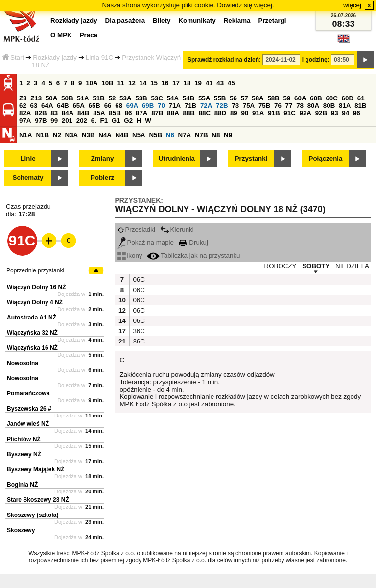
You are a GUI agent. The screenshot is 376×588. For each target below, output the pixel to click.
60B (316, 98)
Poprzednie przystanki (35, 270)
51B (98, 98)
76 (278, 106)
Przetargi (272, 20)
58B (273, 98)
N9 (228, 135)
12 (132, 83)
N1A (26, 135)
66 (108, 106)
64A (47, 106)
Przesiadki (136, 230)
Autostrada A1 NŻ (32, 318)
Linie (28, 159)
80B (329, 106)
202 (82, 120)
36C (138, 331)
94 (345, 113)
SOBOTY (316, 266)
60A (300, 98)
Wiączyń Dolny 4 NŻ (35, 302)
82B (41, 113)
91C (289, 113)
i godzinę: (316, 60)
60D (348, 98)
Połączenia (326, 159)
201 (67, 120)
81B (360, 106)
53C (157, 98)
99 (54, 120)
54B (188, 98)
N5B (155, 135)
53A (125, 98)
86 (128, 113)
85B (115, 113)
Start (13, 58)
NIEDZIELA (352, 266)
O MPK (61, 35)
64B (63, 106)
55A (204, 98)
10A (92, 83)
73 (235, 106)
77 (289, 106)
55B (220, 98)
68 (119, 106)
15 (154, 83)
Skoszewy (21, 530)
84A (68, 113)
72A (206, 106)
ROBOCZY (281, 266)
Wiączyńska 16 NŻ (32, 348)
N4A (105, 135)
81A (345, 106)
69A (132, 106)
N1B (42, 135)
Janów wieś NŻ (28, 424)
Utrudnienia (177, 159)
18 (187, 83)
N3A (72, 135)
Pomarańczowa (28, 393)
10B (107, 83)
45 (231, 83)
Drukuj (193, 242)
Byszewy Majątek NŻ (35, 469)
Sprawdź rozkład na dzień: (224, 60)
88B (188, 113)
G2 (128, 120)
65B (94, 106)
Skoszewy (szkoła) (33, 515)
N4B (122, 135)
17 (176, 83)
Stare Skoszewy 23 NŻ (38, 500)
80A (313, 106)
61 (361, 98)
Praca (89, 35)
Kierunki (177, 230)
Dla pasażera (125, 20)
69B (148, 106)
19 (198, 83)
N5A (139, 135)
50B (67, 98)
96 (357, 113)
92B (321, 113)
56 (233, 98)
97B (41, 120)
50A (51, 98)
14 (143, 83)
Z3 (23, 98)
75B (264, 106)
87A (141, 113)
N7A (185, 135)
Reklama (237, 20)
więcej (352, 5)
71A (175, 106)
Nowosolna (23, 363)
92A (305, 113)
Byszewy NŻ (24, 454)
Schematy (28, 178)
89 (234, 113)
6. (94, 120)
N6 (170, 135)
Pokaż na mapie (146, 242)
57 (245, 98)
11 (121, 83)
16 (165, 83)
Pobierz (102, 178)
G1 (116, 120)
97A (25, 120)
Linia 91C (99, 58)
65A (78, 106)
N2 (57, 135)
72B (222, 106)
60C (331, 98)
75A (249, 106)
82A (25, 113)
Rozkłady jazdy (55, 58)
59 (287, 98)
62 (23, 106)
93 (335, 113)
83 (54, 113)
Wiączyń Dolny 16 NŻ (36, 287)
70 (161, 106)
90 (245, 113)
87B (157, 113)
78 (300, 106)
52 (112, 98)
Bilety (162, 20)
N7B (201, 135)
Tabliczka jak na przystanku (193, 256)
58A (258, 98)
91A (258, 113)
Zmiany (103, 159)
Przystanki (251, 159)
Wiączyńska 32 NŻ (32, 333)
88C (205, 113)
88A (173, 113)
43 (220, 83)
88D (220, 113)
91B (274, 113)
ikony (130, 256)
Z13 (36, 98)
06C (138, 280)
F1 (104, 120)
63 (34, 106)
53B (141, 98)
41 (209, 83)
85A (99, 113)
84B (83, 113)
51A (83, 98)
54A (173, 98)
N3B (88, 135)
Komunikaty (197, 20)
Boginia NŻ (22, 485)
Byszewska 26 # (29, 409)
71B (190, 106)
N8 (216, 135)
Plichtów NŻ (24, 439)
